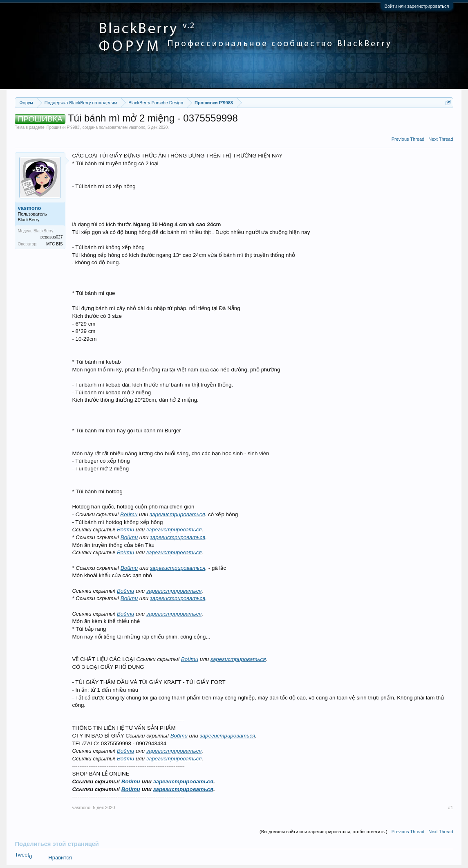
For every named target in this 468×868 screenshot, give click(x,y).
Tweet (22, 855)
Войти (129, 514)
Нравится (60, 858)
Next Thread (441, 139)
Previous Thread (408, 139)
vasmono (137, 127)
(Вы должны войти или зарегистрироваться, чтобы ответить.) (324, 832)
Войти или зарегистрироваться (417, 6)
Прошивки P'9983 (63, 127)
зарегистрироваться (177, 514)
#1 (450, 807)
